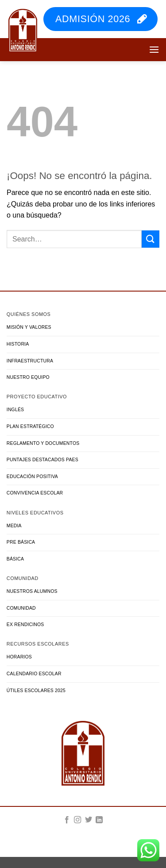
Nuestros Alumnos (32, 591)
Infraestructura (30, 361)
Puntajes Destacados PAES (42, 460)
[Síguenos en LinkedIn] (99, 820)
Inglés (15, 410)
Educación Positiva (32, 477)
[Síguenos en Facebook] (67, 820)
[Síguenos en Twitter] (89, 820)
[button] (154, 49)
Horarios (19, 657)
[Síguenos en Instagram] (77, 820)
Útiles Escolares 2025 (36, 691)
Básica (15, 559)
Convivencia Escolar (35, 493)
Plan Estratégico (30, 426)
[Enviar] (151, 239)
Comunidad (21, 608)
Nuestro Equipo (28, 377)
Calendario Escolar (34, 674)
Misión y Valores (29, 327)
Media (14, 526)
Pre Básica (21, 542)
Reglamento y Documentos (43, 443)
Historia (18, 344)
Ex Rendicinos (25, 625)
